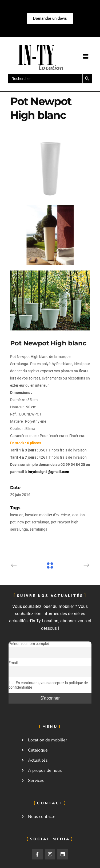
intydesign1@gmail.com (48, 472)
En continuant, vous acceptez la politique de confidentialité (48, 685)
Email (13, 663)
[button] (86, 57)
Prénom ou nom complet (29, 644)
